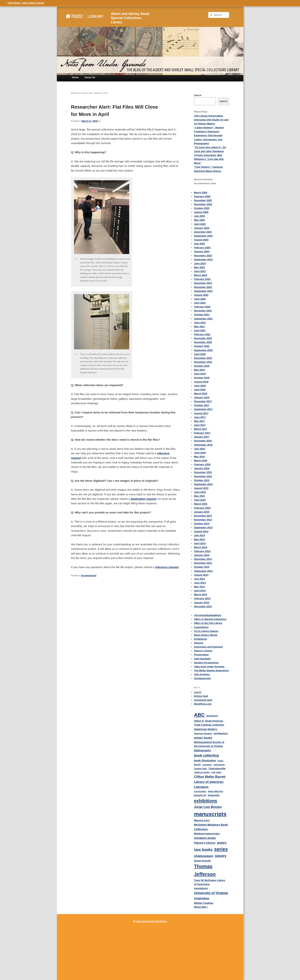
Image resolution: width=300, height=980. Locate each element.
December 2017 (203, 401)
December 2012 (203, 606)
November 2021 (203, 311)
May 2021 (200, 327)
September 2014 (203, 528)
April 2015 (200, 500)
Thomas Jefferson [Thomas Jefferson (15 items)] (205, 870)
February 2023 (202, 279)
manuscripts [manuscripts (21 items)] (210, 814)
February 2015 (202, 508)
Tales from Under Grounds (209, 667)
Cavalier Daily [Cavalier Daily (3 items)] (201, 769)
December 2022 (203, 283)
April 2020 (200, 354)
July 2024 (200, 244)
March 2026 (201, 193)
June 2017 (200, 417)
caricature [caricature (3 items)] (207, 765)
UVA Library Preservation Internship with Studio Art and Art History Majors (211, 120)
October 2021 (202, 315)
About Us (90, 77)
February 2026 (202, 196)
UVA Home (14, 3)
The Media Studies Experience (212, 670)
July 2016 (200, 449)
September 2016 (203, 445)
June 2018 (200, 386)
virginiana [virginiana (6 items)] (202, 898)
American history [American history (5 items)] (206, 729)
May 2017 (200, 421)
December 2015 (203, 472)
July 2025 (200, 216)
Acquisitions (201, 627)
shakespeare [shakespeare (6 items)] (204, 856)
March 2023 (201, 275)
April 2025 (200, 224)
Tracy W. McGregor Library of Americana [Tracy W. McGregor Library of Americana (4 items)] (210, 882)
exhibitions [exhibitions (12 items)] (206, 801)
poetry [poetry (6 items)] (222, 843)
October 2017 (202, 405)
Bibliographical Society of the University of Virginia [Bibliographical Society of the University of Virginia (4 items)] (209, 744)
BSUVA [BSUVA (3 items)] (198, 765)
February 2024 (202, 248)
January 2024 (202, 251)
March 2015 (201, 504)
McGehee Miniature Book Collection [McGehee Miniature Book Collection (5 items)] (211, 827)
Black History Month (206, 635)
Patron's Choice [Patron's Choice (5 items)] (205, 843)
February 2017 (202, 433)
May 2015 (200, 496)
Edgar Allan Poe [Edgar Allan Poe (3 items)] (215, 791)
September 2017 (203, 409)
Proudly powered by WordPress (150, 921)
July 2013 (200, 579)
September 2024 (203, 236)
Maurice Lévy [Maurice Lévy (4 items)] (202, 820)
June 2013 (200, 583)
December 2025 (203, 200)
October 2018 (202, 378)
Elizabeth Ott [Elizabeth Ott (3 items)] (200, 795)
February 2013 (202, 598)
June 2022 (200, 299)
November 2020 (203, 342)
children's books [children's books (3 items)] (202, 772)
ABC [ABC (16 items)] (200, 715)
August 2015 (201, 488)
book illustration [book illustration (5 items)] (205, 760)
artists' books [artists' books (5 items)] (203, 738)
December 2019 (203, 358)
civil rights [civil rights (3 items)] (216, 772)
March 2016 (201, 461)
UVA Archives (202, 674)
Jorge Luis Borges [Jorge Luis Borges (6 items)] (208, 807)
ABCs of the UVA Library (208, 623)
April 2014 (200, 543)
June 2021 (200, 323)
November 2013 (203, 563)
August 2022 (201, 295)
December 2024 (203, 232)
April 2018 (200, 390)
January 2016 (202, 468)
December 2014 (203, 516)
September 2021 (203, 319)
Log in (198, 692)
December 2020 (203, 338)
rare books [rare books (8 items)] (203, 850)
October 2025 (202, 208)
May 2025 (200, 220)
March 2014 (201, 547)
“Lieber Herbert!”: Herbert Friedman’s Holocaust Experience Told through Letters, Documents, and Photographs (209, 135)
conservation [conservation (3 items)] (200, 791)
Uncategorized (89, 576)
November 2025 (203, 204)
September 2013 (203, 571)
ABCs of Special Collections (210, 619)
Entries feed (201, 696)
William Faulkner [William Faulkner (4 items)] (204, 903)
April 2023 (200, 271)
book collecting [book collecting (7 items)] (207, 755)
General (199, 643)
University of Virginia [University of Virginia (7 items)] (211, 893)
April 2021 (200, 330)
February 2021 (202, 334)
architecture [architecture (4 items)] (221, 733)
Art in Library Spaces (206, 631)
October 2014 (202, 524)
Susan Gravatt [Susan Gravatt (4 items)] (202, 861)
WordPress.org (203, 704)
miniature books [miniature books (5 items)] (205, 838)
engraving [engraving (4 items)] (214, 795)
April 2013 (200, 591)
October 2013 (202, 567)
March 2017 (201, 429)
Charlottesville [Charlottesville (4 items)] (217, 768)
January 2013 (202, 603)
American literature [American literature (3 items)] (203, 733)
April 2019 (200, 374)
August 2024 (201, 240)
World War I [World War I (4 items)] (201, 907)
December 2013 (203, 559)
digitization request (143, 499)
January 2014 (202, 555)
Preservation (201, 655)
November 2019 (203, 362)
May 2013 (200, 587)
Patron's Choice (203, 651)
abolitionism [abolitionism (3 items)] (212, 716)
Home (75, 77)
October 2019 (202, 366)
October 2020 (202, 346)
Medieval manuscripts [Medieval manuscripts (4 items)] (207, 834)
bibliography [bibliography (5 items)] (203, 750)
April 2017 (200, 425)
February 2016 (202, 464)
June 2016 (200, 453)
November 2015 (203, 476)
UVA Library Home (33, 3)
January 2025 (202, 228)
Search (198, 95)
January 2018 (202, 397)
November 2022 (203, 287)
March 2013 (201, 595)
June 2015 (200, 492)
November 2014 (203, 520)
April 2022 (200, 303)
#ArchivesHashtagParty (208, 615)
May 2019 (200, 370)
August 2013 (201, 575)
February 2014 (202, 551)
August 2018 (201, 382)
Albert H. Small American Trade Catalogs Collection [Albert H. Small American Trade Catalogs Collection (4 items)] (209, 723)
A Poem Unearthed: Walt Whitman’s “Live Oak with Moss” (209, 159)
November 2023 (203, 256)
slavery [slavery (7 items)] (221, 856)
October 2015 (202, 480)
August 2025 (201, 212)
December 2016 (203, 441)
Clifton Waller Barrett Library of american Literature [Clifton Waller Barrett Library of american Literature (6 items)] (210, 782)
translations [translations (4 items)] (201, 888)
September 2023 (203, 260)
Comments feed (203, 700)
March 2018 (201, 394)
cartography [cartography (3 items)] (219, 765)
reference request (167, 567)
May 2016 (200, 457)
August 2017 (201, 413)
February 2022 (202, 307)
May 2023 (200, 267)
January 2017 (202, 437)
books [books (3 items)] (220, 761)
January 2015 (202, 512)
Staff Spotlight (202, 659)
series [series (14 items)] (221, 849)
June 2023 (200, 263)
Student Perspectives (206, 663)
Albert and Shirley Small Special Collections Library (130, 18)
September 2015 (203, 484)
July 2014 (200, 535)
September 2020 (203, 350)
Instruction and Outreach (209, 647)
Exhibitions (201, 639)
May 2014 (200, 539)
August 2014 (201, 531)
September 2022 (203, 291)
